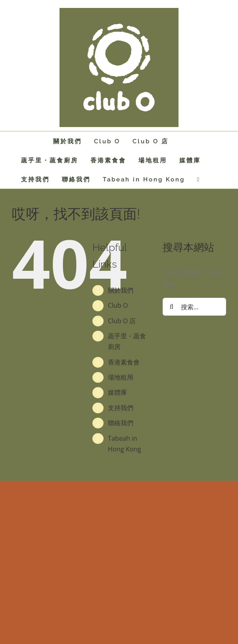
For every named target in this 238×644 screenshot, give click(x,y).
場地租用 (121, 377)
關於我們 (121, 290)
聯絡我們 (121, 423)
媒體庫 (117, 392)
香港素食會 (124, 362)
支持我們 (121, 408)
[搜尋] (172, 307)
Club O (118, 305)
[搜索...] (194, 307)
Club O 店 (122, 321)
